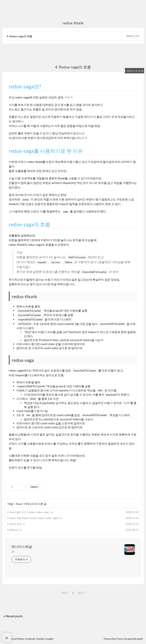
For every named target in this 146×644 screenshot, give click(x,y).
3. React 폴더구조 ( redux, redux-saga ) (28, 512)
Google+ (50, 639)
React (19, 504)
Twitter (21, 639)
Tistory (120, 639)
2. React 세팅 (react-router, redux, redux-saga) (33, 518)
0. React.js (13, 530)
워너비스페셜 (22, 547)
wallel (140, 639)
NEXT (82, 593)
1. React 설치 (14, 524)
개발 (10, 504)
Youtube (40, 639)
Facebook (30, 639)
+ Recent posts (13, 616)
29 (13, 552)
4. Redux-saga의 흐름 (19, 36)
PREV (64, 593)
